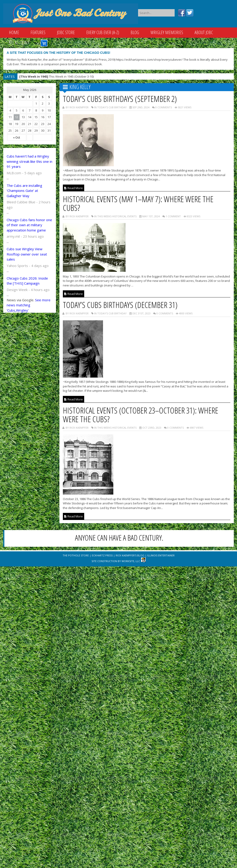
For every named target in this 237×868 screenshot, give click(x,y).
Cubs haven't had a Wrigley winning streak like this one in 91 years (29, 161)
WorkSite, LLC (131, 561)
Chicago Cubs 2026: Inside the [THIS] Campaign (27, 281)
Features (38, 32)
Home (14, 32)
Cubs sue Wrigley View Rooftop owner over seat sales (27, 254)
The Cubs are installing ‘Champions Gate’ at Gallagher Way (24, 191)
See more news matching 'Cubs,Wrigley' (29, 305)
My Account (19, 43)
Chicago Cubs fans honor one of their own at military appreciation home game (29, 225)
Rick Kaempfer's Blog (130, 555)
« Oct (17, 137)
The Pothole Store (76, 555)
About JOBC (204, 32)
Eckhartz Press (102, 555)
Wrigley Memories (167, 32)
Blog (135, 32)
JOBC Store (66, 32)
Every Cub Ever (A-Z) (103, 32)
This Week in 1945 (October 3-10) (56, 76)
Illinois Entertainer (161, 555)
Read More (74, 188)
